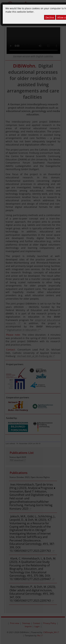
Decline (50, 17)
